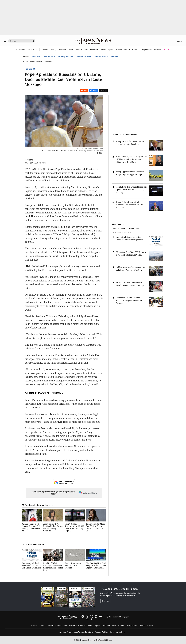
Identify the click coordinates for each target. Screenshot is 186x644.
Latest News (21, 50)
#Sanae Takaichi (84, 56)
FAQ (112, 632)
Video (151, 626)
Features (158, 50)
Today (115, 228)
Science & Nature (123, 50)
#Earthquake (49, 56)
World (71, 50)
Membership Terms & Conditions (81, 632)
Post (85, 91)
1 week (122, 228)
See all (139, 228)
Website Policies (102, 632)
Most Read (33, 50)
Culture (135, 50)
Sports (111, 50)
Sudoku (167, 50)
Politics (45, 50)
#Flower (115, 56)
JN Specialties (146, 50)
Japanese (179, 41)
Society (54, 50)
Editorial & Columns (98, 50)
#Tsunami (36, 56)
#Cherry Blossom (66, 56)
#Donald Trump (101, 56)
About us (63, 632)
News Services (82, 50)
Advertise (121, 632)
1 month (131, 228)
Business (63, 50)
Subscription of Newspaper (118, 617)
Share (95, 91)
